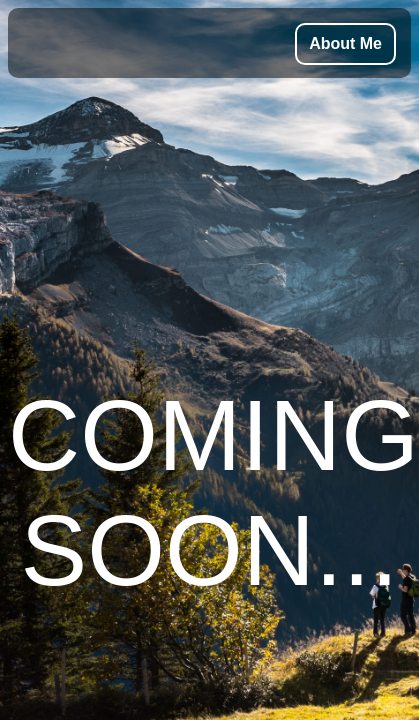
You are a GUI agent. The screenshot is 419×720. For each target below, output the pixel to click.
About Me (345, 43)
